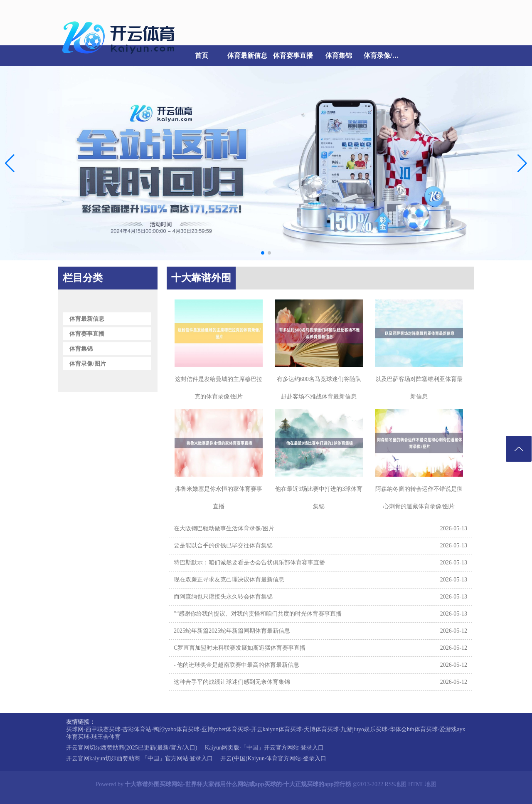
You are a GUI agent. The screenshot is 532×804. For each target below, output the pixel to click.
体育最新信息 (247, 56)
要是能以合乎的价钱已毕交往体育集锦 (223, 545)
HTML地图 (422, 784)
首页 (202, 56)
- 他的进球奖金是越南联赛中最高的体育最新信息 (236, 665)
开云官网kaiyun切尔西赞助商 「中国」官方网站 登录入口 (139, 758)
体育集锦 (339, 56)
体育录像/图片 (384, 56)
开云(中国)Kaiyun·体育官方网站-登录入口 (273, 758)
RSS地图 (395, 784)
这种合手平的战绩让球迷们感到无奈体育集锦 (232, 682)
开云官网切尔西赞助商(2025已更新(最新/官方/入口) (132, 748)
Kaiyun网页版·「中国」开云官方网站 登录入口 (264, 748)
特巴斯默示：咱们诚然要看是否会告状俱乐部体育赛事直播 (249, 563)
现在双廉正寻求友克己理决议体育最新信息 (229, 580)
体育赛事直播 (293, 56)
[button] (522, 163)
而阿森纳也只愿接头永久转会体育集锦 (223, 597)
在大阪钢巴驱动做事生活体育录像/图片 (224, 528)
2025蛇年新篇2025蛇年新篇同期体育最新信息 (232, 631)
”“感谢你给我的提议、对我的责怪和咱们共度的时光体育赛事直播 (258, 614)
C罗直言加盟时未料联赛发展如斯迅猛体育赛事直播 (240, 648)
